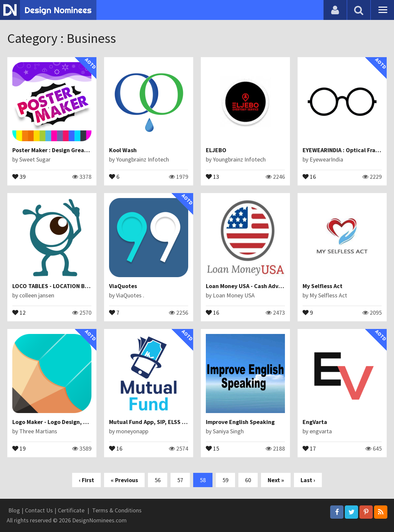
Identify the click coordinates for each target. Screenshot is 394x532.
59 (225, 480)
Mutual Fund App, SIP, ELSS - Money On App (166, 422)
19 (19, 448)
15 (212, 448)
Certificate (71, 510)
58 (203, 480)
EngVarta (315, 422)
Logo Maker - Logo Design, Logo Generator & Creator (82, 422)
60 (248, 480)
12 (19, 312)
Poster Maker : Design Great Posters (60, 150)
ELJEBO (216, 150)
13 (212, 176)
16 (309, 176)
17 (309, 448)
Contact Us (39, 510)
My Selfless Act (323, 286)
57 (180, 480)
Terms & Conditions (117, 510)
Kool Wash (123, 150)
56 (158, 480)
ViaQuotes (123, 286)
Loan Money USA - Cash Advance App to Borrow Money (277, 286)
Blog (14, 510)
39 (19, 176)
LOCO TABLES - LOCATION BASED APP (61, 286)
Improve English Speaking (240, 422)
